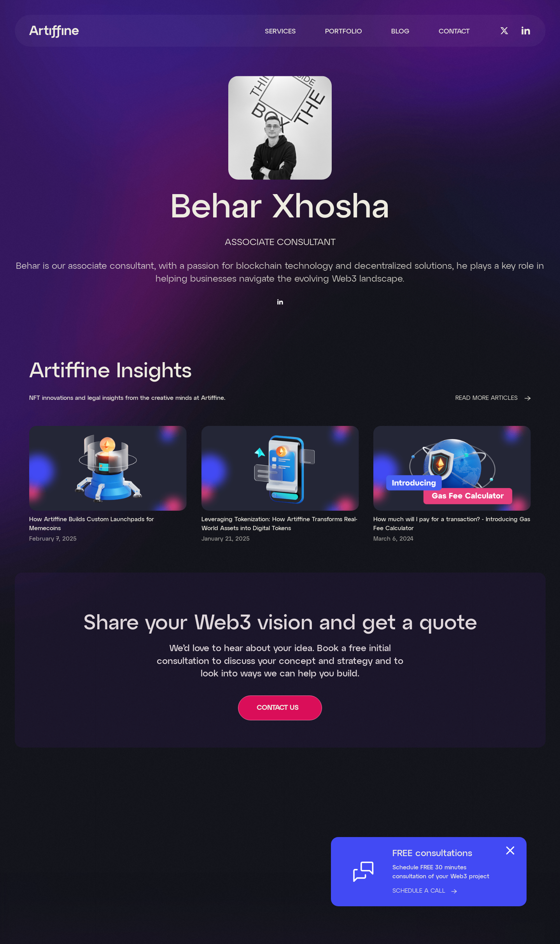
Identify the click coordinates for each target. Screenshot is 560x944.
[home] (54, 32)
